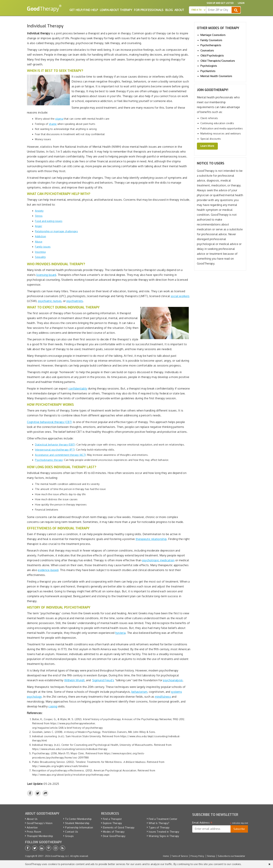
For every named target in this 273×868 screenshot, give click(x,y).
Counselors (207, 50)
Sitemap (211, 856)
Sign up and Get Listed (220, 3)
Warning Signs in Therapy (164, 836)
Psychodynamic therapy (49, 460)
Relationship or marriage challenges (56, 231)
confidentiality (78, 388)
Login (241, 3)
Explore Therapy (112, 823)
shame (53, 124)
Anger (39, 226)
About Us (32, 819)
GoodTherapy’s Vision (40, 823)
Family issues (43, 247)
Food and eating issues (49, 221)
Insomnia (40, 252)
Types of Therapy (159, 827)
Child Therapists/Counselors (218, 61)
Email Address (202, 823)
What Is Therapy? (159, 823)
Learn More (207, 146)
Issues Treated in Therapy (164, 832)
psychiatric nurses (50, 301)
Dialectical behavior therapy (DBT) (55, 445)
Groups (69, 836)
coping (53, 706)
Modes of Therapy (114, 832)
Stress (39, 216)
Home (166, 856)
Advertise (32, 827)
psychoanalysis (173, 680)
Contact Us (72, 832)
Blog (169, 10)
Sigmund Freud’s (103, 680)
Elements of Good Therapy (119, 827)
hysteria (120, 633)
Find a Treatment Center (163, 819)
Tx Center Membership (78, 819)
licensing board (46, 275)
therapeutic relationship (151, 539)
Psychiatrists (208, 71)
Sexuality (40, 257)
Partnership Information (79, 827)
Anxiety (39, 211)
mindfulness (163, 697)
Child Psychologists (212, 56)
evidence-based (48, 570)
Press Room (34, 832)
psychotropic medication (158, 560)
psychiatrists (75, 301)
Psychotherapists (211, 45)
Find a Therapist (112, 819)
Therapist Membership (40, 836)
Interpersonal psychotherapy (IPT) (55, 450)
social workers (180, 296)
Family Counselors (211, 40)
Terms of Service (180, 856)
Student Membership (77, 823)
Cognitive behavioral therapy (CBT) (50, 422)
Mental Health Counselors (216, 76)
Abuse (39, 242)
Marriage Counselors (213, 35)
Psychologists (209, 66)
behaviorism (139, 692)
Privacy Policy (197, 856)
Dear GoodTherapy (114, 836)
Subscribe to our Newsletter (231, 856)
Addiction (40, 236)
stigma (59, 119)
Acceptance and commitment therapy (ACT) (60, 455)
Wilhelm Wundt (74, 680)
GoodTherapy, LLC (60, 856)
